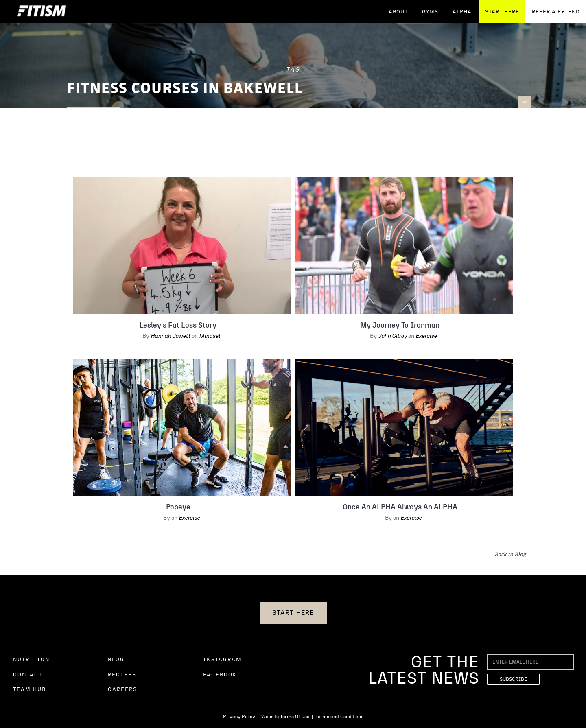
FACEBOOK (220, 675)
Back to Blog (510, 554)
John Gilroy (392, 336)
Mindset (210, 336)
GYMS (430, 12)
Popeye (178, 507)
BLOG (116, 660)
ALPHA (462, 12)
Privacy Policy (239, 717)
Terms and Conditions (339, 717)
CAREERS (122, 690)
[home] (42, 12)
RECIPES (122, 675)
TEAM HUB (30, 690)
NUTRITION (31, 660)
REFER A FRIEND (556, 12)
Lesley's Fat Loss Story (178, 326)
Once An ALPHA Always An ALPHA (400, 507)
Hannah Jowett (171, 336)
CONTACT (28, 675)
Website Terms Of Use (285, 717)
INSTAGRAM (222, 660)
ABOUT (398, 12)
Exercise (426, 336)
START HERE (502, 12)
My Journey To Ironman (400, 326)
